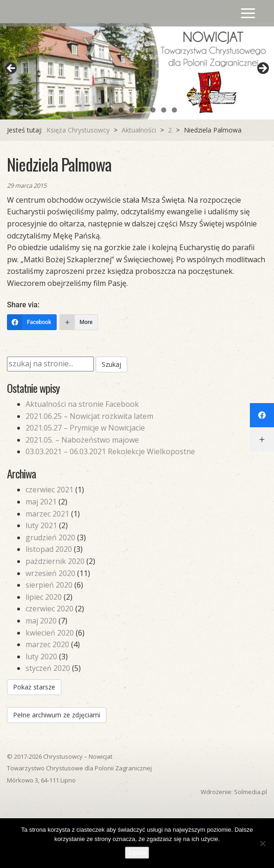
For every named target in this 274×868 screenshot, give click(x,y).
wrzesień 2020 (50, 573)
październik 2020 (55, 561)
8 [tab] (174, 110)
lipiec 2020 (44, 597)
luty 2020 (41, 656)
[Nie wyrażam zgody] (262, 843)
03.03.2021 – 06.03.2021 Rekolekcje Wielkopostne (110, 451)
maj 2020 (41, 621)
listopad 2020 (49, 549)
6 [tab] (153, 110)
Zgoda (137, 852)
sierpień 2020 (49, 585)
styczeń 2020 (48, 668)
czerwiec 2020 (49, 609)
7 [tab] (164, 110)
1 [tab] (100, 110)
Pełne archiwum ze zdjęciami (57, 715)
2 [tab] (110, 110)
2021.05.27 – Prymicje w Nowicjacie (85, 428)
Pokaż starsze (34, 687)
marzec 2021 (47, 514)
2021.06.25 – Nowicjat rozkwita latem (89, 416)
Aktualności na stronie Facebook (82, 404)
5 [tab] (142, 110)
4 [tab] (132, 110)
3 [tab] (121, 110)
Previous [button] (12, 69)
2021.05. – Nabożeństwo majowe (82, 440)
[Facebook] (32, 322)
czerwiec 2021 (49, 490)
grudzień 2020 (50, 537)
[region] (137, 71)
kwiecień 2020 (50, 633)
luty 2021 (41, 525)
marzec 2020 (47, 644)
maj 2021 (41, 502)
